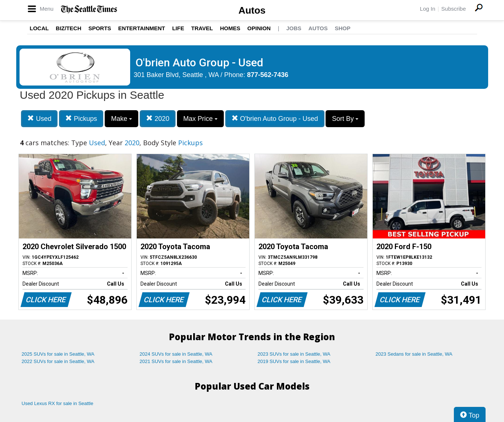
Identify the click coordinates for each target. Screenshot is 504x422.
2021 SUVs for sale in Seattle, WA (176, 361)
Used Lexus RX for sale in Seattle (58, 403)
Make (121, 119)
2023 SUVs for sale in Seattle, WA (294, 354)
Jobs (294, 28)
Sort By (345, 119)
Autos (252, 10)
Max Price (200, 119)
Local (39, 28)
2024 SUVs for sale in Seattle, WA (176, 354)
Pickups (81, 118)
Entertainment (142, 28)
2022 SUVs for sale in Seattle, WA (58, 361)
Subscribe (454, 9)
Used (39, 118)
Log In (428, 9)
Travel (202, 28)
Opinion (259, 28)
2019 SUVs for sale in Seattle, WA (294, 361)
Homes (230, 28)
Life (178, 28)
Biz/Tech (68, 28)
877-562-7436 (268, 75)
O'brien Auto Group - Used (275, 118)
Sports (100, 28)
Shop (343, 28)
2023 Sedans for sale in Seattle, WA (414, 354)
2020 (158, 118)
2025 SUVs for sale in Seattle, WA (58, 354)
